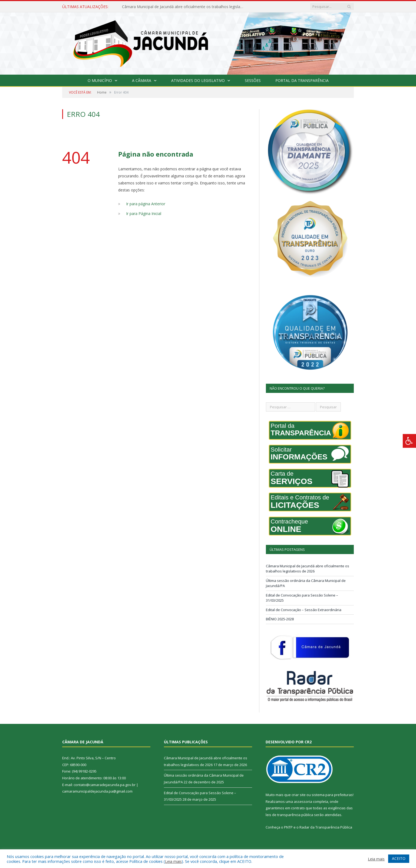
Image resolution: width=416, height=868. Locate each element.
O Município (100, 80)
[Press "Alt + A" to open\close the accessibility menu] (409, 441)
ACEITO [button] (399, 858)
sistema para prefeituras (332, 795)
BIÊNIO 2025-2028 (280, 619)
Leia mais (173, 861)
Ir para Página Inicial (144, 213)
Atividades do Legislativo (198, 80)
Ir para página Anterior (146, 204)
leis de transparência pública (289, 815)
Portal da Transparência (302, 80)
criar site (299, 795)
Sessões (253, 80)
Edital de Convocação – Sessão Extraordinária (304, 610)
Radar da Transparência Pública (326, 827)
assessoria (303, 801)
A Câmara (142, 80)
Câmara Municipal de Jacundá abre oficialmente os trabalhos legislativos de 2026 (184, 7)
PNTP (288, 827)
